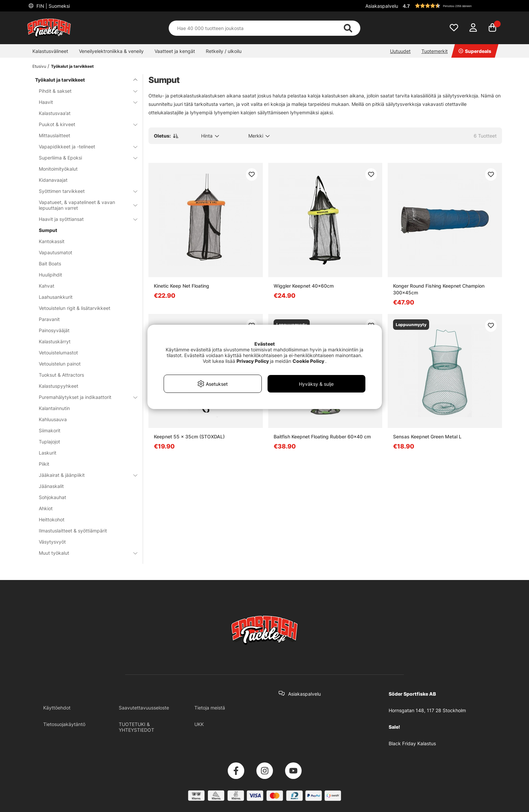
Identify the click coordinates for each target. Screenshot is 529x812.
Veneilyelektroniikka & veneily (111, 51)
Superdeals (475, 51)
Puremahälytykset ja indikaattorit (84, 397)
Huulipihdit (50, 275)
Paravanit (49, 319)
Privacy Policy (253, 361)
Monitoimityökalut (58, 169)
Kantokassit (52, 241)
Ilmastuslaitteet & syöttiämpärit (73, 531)
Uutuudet (400, 51)
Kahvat (47, 286)
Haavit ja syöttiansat (84, 219)
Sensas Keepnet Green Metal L (427, 437)
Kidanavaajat (53, 180)
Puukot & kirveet (84, 124)
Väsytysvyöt (52, 542)
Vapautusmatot (55, 252)
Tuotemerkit (435, 51)
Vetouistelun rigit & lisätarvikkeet (75, 308)
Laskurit (48, 453)
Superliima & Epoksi (84, 158)
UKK (199, 724)
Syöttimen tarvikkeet (84, 191)
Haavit (84, 102)
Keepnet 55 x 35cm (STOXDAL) (189, 437)
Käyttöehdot (57, 708)
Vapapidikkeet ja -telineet (84, 147)
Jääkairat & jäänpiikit (84, 475)
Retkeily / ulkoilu (224, 51)
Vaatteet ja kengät (175, 51)
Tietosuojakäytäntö (64, 724)
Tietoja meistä (210, 708)
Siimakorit (50, 430)
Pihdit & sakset (84, 91)
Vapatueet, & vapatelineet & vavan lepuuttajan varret (84, 205)
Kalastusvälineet (50, 51)
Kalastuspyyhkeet (59, 386)
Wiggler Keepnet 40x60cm (304, 286)
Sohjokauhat (52, 497)
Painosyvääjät (54, 330)
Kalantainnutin (54, 408)
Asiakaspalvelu (382, 6)
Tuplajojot (49, 442)
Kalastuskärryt (55, 341)
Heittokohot (52, 519)
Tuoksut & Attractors (61, 375)
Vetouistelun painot (60, 364)
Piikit (44, 464)
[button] (451, 6)
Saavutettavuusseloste (144, 708)
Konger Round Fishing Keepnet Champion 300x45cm (439, 289)
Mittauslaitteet (54, 135)
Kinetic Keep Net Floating (182, 286)
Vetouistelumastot (58, 353)
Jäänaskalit (51, 486)
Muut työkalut (84, 553)
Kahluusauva (53, 419)
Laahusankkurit (56, 297)
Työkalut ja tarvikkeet (72, 66)
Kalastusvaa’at (55, 113)
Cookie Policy (308, 361)
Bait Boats (50, 264)
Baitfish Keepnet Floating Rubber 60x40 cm (322, 437)
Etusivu (39, 66)
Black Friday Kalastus (412, 743)
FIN (52, 6)
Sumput (48, 230)
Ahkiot (46, 508)
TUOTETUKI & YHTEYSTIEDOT (136, 727)
